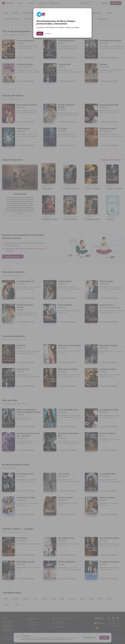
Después (48, 33)
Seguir (40, 34)
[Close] (88, 13)
